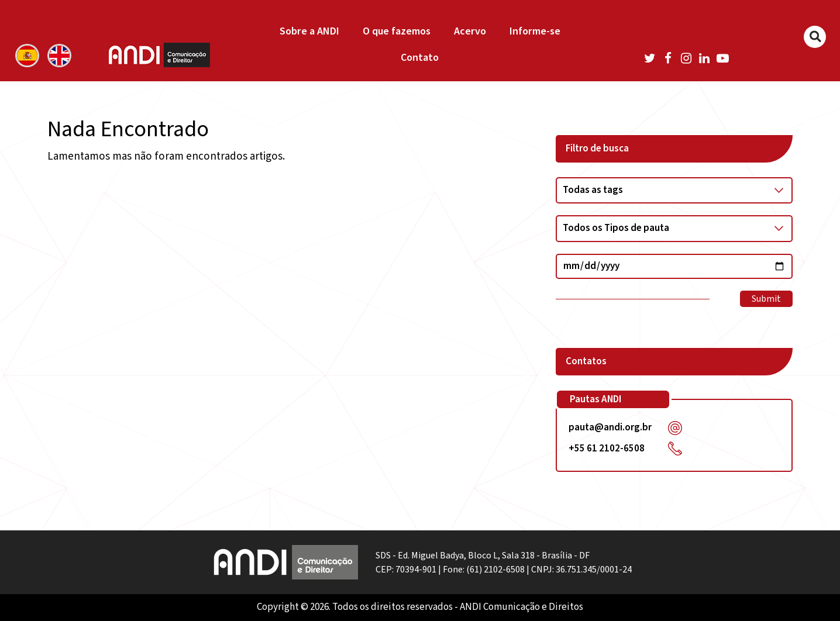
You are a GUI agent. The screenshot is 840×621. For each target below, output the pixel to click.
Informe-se (535, 31)
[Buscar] (815, 37)
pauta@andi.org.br (610, 427)
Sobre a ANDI (309, 31)
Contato (420, 58)
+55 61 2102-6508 (607, 448)
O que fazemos (397, 31)
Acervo (470, 31)
